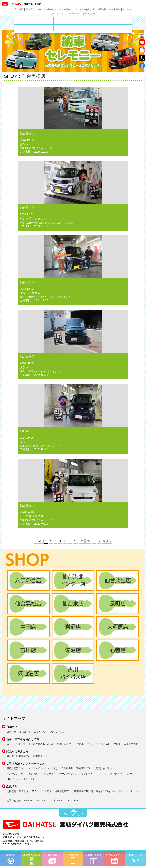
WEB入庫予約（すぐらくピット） (77, 774)
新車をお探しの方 (92, 19)
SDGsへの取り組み (47, 10)
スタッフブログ (57, 732)
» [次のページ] (99, 541)
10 (76, 541)
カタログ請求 (131, 744)
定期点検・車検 (104, 768)
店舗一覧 (11, 732)
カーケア (132, 774)
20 (82, 541)
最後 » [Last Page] (107, 541)
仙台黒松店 (34, 76)
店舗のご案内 (53, 19)
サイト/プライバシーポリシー (65, 13)
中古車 (80, 744)
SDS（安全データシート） (21, 779)
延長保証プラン (84, 768)
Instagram (41, 801)
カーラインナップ (16, 744)
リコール (127, 10)
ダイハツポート (112, 28)
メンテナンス (117, 774)
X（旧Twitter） (57, 801)
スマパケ (102, 774)
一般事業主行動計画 (85, 10)
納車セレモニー (65, 744)
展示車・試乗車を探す (18, 756)
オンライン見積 (95, 744)
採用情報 (102, 10)
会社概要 (19, 10)
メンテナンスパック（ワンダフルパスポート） (31, 774)
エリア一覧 (40, 732)
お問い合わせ (89, 13)
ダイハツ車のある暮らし (41, 744)
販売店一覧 (25, 732)
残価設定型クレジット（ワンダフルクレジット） (33, 768)
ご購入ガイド (92, 27)
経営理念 (30, 10)
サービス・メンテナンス (53, 27)
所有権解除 (115, 10)
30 (88, 541)
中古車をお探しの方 (112, 20)
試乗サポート (40, 756)
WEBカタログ (113, 744)
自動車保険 (67, 768)
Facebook (73, 801)
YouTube (28, 801)
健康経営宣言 (66, 10)
